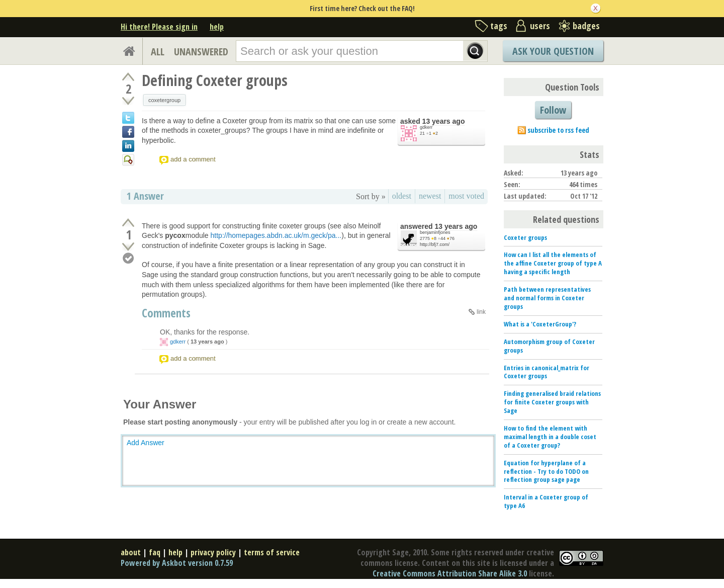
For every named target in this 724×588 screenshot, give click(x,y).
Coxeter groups (525, 237)
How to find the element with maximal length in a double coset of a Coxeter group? (550, 437)
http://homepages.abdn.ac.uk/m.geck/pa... (276, 235)
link (481, 312)
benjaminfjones (435, 232)
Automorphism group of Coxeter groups (549, 346)
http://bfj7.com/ (435, 244)
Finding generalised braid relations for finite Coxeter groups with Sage (552, 402)
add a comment (193, 159)
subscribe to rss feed (558, 130)
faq (155, 552)
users (540, 26)
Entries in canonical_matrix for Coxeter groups (547, 372)
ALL (158, 52)
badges (586, 26)
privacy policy (213, 552)
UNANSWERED (201, 52)
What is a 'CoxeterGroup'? (540, 324)
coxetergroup (164, 100)
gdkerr (426, 127)
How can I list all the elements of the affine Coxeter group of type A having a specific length (553, 263)
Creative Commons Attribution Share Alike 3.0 (450, 573)
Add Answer (146, 443)
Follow (553, 110)
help (217, 27)
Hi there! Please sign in (159, 27)
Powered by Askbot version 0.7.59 (177, 563)
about (131, 552)
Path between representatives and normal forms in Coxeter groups (547, 298)
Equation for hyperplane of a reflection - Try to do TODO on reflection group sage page (546, 471)
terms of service (272, 552)
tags (499, 26)
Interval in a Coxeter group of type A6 (546, 501)
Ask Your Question (553, 51)
